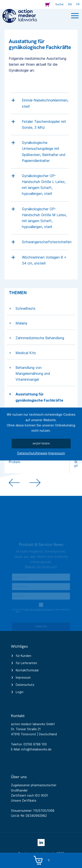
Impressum (57, 453)
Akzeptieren (41, 444)
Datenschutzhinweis (32, 453)
